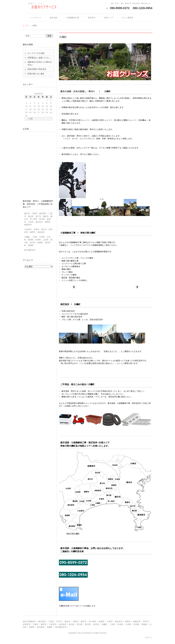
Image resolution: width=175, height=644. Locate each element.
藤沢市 (83, 621)
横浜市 (67, 621)
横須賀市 (42, 621)
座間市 (128, 621)
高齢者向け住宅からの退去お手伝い (40, 63)
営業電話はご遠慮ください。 (40, 58)
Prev (74, 287)
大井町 (128, 624)
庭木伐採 (54, 18)
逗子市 (59, 621)
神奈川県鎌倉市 (29, 621)
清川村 (96, 624)
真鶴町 (50, 627)
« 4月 (30, 119)
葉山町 (72, 624)
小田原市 (53, 624)
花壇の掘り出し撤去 (36, 74)
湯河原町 (41, 627)
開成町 (145, 624)
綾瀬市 (102, 621)
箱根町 (32, 627)
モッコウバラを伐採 (36, 53)
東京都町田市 (61, 627)
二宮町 (112, 624)
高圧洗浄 (91, 18)
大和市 (110, 621)
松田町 (136, 624)
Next (137, 287)
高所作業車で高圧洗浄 (37, 69)
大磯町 (104, 624)
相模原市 (137, 621)
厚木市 (146, 621)
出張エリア (109, 18)
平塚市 (36, 624)
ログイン (149, 637)
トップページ (36, 18)
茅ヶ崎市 (92, 621)
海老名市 (119, 621)
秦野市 (44, 624)
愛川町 (88, 624)
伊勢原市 (27, 624)
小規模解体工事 (73, 18)
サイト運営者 (127, 18)
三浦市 (51, 621)
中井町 (120, 624)
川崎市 (75, 621)
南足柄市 (63, 624)
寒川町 (80, 624)
